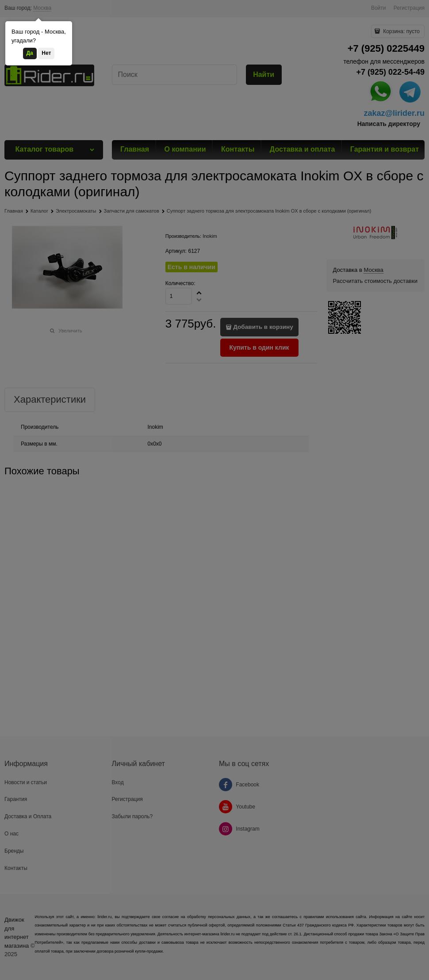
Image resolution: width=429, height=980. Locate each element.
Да (30, 53)
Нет (46, 53)
